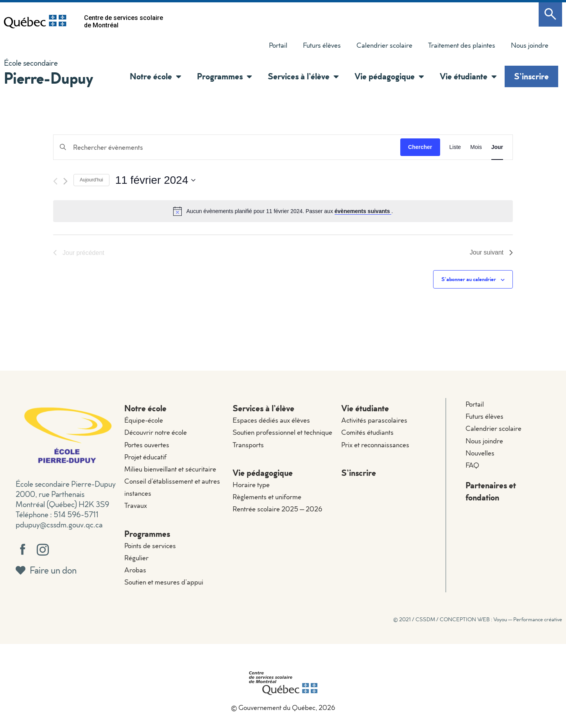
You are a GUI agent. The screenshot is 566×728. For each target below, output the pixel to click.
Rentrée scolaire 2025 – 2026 (278, 509)
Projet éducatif (145, 457)
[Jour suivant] (65, 181)
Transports (248, 445)
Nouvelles (480, 453)
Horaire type (251, 485)
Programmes (225, 77)
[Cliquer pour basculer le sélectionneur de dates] (156, 180)
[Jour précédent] (55, 181)
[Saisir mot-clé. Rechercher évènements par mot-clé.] (227, 147)
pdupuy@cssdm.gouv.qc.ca (59, 524)
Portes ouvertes (147, 445)
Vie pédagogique (389, 77)
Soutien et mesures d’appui (164, 582)
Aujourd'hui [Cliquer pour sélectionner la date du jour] (91, 180)
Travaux (136, 505)
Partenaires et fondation (491, 491)
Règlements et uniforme (267, 497)
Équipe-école (144, 420)
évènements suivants (363, 211)
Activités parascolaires (374, 420)
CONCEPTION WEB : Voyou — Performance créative (501, 619)
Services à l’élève (303, 77)
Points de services (150, 546)
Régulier (136, 558)
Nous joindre (530, 45)
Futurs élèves (322, 45)
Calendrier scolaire (384, 45)
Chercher (420, 147)
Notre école (156, 77)
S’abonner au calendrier (469, 279)
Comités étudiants (367, 432)
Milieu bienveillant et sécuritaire (170, 469)
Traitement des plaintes (462, 45)
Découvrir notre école (156, 432)
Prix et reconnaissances (375, 445)
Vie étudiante (468, 77)
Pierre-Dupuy (48, 78)
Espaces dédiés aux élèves (271, 420)
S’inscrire (531, 76)
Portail (278, 45)
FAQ (472, 465)
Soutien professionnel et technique (282, 432)
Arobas (135, 570)
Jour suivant (491, 252)
